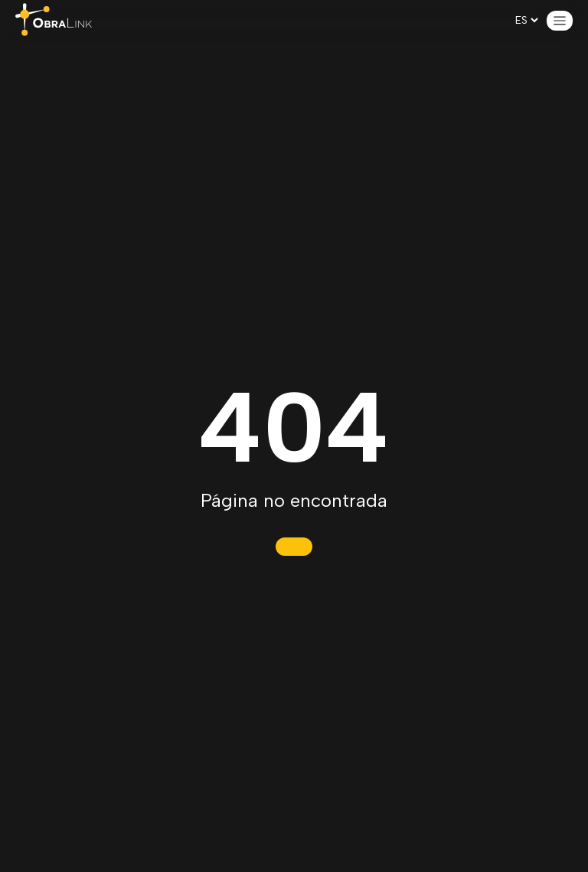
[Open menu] (560, 21)
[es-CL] (526, 20)
